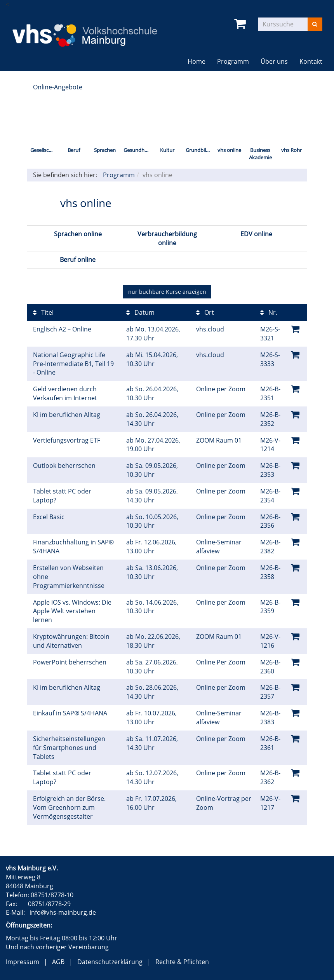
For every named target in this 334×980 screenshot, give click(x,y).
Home (197, 61)
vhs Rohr (291, 150)
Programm (233, 61)
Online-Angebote (58, 87)
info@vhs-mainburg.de (63, 912)
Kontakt (311, 61)
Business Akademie (260, 154)
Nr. (269, 312)
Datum (140, 312)
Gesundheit (137, 150)
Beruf (74, 150)
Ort (205, 312)
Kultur (167, 150)
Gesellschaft (44, 150)
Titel (43, 312)
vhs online (229, 150)
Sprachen (105, 150)
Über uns (274, 61)
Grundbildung (200, 150)
